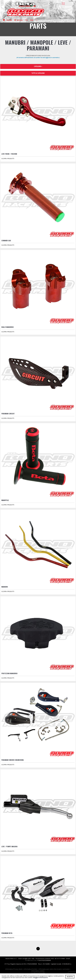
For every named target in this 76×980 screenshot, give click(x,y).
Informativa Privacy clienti (14, 969)
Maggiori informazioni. (41, 977)
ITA (26, 20)
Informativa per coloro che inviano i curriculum (54, 969)
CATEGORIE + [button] (38, 66)
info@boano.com (31, 960)
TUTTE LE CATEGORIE (38, 73)
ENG (32, 20)
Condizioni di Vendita (38, 973)
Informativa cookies (38, 971)
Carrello (7, 20)
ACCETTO (70, 977)
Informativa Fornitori (31, 969)
